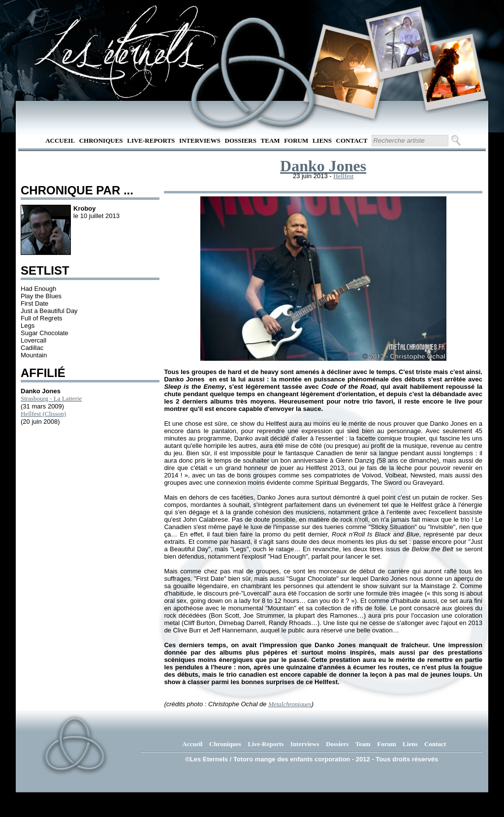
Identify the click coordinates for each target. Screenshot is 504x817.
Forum (296, 141)
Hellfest (343, 176)
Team (270, 141)
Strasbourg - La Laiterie (51, 398)
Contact (352, 141)
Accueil (60, 141)
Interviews (200, 141)
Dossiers (241, 141)
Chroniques (101, 141)
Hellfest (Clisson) (43, 414)
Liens (322, 141)
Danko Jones (323, 166)
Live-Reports (151, 141)
